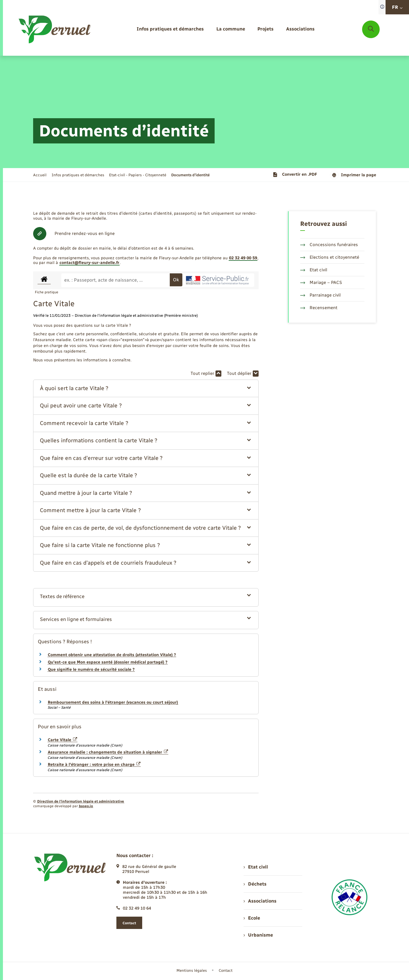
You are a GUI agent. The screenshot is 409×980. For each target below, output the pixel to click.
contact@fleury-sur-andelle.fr (89, 263)
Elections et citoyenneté (330, 257)
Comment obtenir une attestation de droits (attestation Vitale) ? (112, 655)
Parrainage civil (320, 295)
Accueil (40, 175)
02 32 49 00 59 (243, 258)
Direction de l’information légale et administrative (81, 801)
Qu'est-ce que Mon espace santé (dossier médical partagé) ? (108, 662)
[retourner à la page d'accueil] (55, 29)
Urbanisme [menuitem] (258, 935)
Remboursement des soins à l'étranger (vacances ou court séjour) (113, 702)
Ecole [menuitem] (252, 918)
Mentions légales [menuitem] (192, 970)
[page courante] (190, 175)
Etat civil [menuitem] (256, 867)
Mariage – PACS (321, 282)
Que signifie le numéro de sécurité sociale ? (91, 670)
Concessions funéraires (329, 245)
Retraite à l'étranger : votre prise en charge (94, 765)
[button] (146, 389)
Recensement (319, 308)
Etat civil (314, 270)
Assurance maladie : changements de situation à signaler (108, 752)
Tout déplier (243, 374)
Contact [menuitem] (226, 970)
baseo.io (86, 806)
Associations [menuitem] (260, 901)
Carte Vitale (63, 740)
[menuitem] (170, 29)
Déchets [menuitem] (255, 884)
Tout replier (206, 374)
